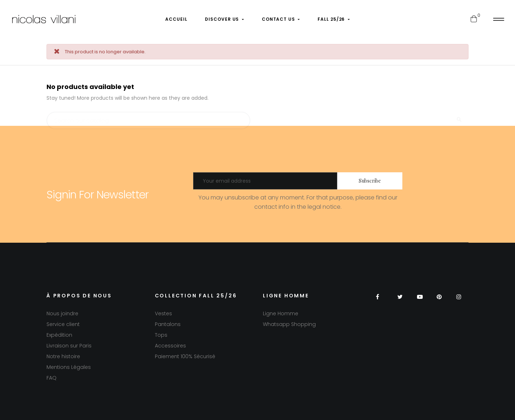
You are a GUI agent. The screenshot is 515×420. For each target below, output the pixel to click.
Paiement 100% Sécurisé (185, 356)
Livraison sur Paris (69, 346)
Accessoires (170, 346)
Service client (63, 324)
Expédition (59, 335)
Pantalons (168, 324)
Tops (161, 335)
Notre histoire (63, 356)
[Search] (148, 117)
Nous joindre (62, 313)
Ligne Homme (281, 313)
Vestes (163, 313)
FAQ (51, 378)
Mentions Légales (69, 367)
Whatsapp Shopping (289, 324)
